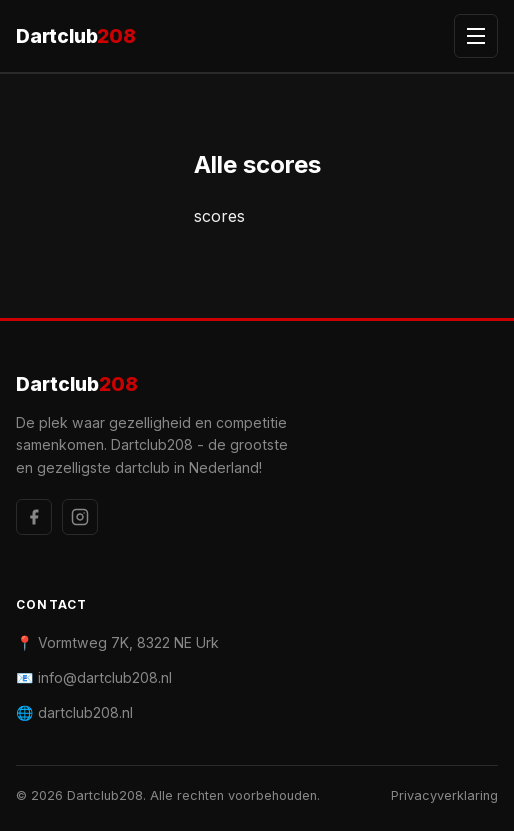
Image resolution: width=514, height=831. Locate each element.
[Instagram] (80, 517)
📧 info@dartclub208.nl (94, 677)
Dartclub (76, 36)
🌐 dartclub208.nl (74, 712)
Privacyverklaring (444, 795)
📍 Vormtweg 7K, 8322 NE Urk (117, 642)
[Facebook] (34, 517)
